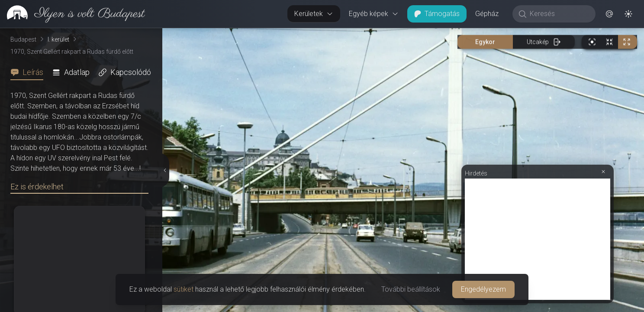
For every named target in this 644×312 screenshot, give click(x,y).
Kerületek (314, 14)
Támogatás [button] (437, 14)
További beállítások (411, 289)
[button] (609, 14)
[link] (72, 14)
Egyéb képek (374, 14)
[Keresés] (559, 14)
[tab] (29, 72)
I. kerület (58, 39)
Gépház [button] (487, 14)
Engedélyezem (483, 289)
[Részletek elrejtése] (165, 170)
